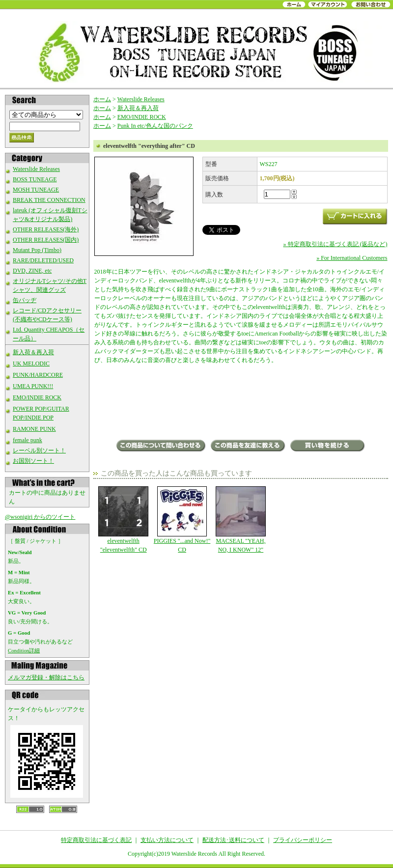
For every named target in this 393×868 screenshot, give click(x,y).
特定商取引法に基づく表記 (96, 840)
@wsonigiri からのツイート (40, 517)
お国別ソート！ (33, 461)
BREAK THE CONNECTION (49, 200)
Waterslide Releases (36, 169)
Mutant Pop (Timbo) (37, 250)
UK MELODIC (31, 364)
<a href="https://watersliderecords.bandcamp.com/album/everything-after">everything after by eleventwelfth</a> (241, 403)
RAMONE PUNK (34, 429)
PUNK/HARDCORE (38, 375)
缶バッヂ (25, 300)
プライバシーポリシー (303, 840)
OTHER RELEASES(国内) (46, 240)
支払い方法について (167, 840)
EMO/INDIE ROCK (37, 397)
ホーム (102, 99)
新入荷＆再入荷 (33, 352)
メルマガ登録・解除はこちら (46, 677)
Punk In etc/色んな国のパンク (155, 126)
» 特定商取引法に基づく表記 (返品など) (336, 244)
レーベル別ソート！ (39, 450)
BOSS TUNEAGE (35, 179)
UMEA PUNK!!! (33, 386)
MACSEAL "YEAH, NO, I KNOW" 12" (240, 520)
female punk (28, 440)
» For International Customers (352, 258)
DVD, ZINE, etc (32, 271)
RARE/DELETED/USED (43, 260)
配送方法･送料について (233, 840)
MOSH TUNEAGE (36, 190)
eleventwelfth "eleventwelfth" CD (124, 520)
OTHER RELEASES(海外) (46, 229)
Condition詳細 (24, 650)
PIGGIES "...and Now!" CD (182, 520)
